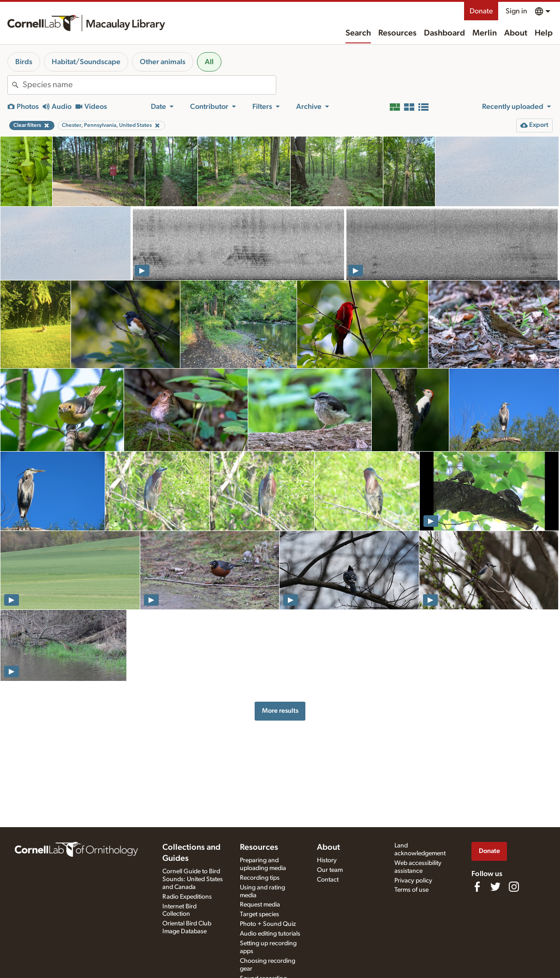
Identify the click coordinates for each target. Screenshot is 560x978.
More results (280, 711)
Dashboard (444, 33)
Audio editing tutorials (270, 934)
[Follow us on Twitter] (495, 887)
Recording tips (260, 878)
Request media (260, 905)
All (209, 62)
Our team (330, 870)
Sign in (516, 11)
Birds (24, 62)
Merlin (485, 33)
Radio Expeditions (187, 897)
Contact (328, 880)
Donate (481, 11)
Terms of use (411, 890)
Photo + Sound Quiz (268, 924)
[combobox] (149, 85)
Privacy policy (413, 881)
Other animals (163, 62)
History (327, 860)
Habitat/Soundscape (86, 62)
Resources (397, 33)
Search (358, 33)
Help (544, 33)
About (516, 33)
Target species (259, 914)
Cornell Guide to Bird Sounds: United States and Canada (193, 879)
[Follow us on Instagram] (514, 887)
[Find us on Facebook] (477, 887)
